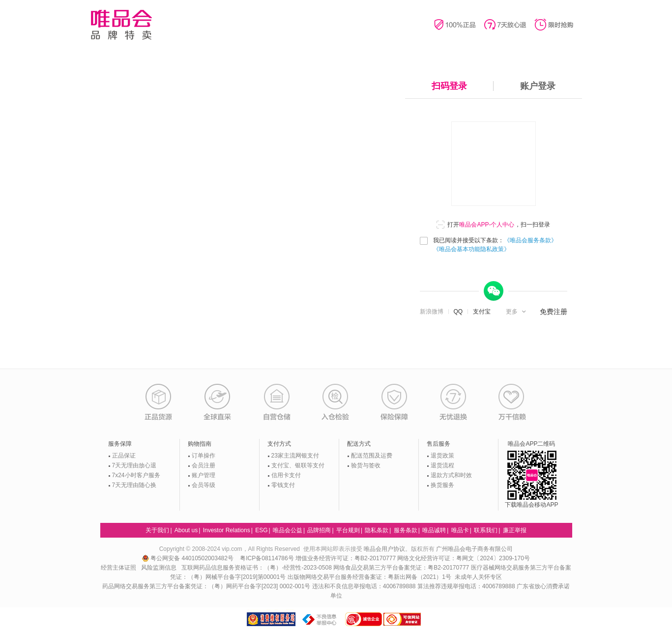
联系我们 (486, 530)
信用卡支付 (286, 475)
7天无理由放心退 (134, 465)
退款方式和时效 (451, 475)
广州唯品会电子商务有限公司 (474, 549)
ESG (261, 530)
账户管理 (204, 475)
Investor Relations (227, 530)
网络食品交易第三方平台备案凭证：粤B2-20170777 (402, 568)
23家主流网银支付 (295, 456)
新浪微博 (432, 312)
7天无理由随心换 (134, 485)
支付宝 (482, 312)
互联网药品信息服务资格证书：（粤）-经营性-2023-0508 (256, 568)
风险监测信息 (159, 568)
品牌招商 (319, 530)
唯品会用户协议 (384, 549)
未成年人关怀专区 (478, 577)
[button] (517, 312)
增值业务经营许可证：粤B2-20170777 (346, 558)
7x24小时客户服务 (136, 475)
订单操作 (204, 456)
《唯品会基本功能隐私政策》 (471, 249)
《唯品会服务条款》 (530, 240)
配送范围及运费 (372, 456)
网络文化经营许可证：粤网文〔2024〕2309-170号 (463, 558)
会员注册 (204, 465)
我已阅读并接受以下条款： (495, 245)
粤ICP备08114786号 (267, 558)
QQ (458, 312)
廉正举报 (515, 530)
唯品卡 (460, 530)
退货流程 (442, 465)
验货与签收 (366, 465)
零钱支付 (283, 485)
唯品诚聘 (434, 530)
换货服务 (442, 485)
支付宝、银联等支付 (298, 465)
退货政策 (442, 456)
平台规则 (348, 530)
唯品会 (121, 25)
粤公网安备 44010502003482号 (189, 558)
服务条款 (406, 530)
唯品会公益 (288, 530)
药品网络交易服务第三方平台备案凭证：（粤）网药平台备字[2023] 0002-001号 (206, 586)
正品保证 (124, 456)
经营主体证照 (118, 568)
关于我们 (157, 530)
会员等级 (204, 485)
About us (186, 530)
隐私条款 (377, 530)
